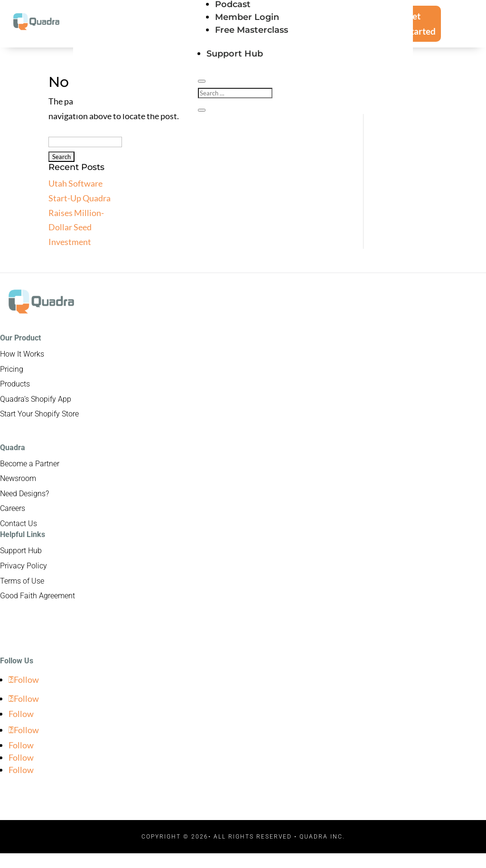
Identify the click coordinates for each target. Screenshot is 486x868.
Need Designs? (24, 494)
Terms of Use (22, 581)
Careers (13, 508)
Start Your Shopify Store (39, 414)
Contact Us (19, 524)
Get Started (421, 24)
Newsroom (18, 478)
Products (15, 384)
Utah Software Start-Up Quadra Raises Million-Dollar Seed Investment (79, 212)
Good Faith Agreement (37, 596)
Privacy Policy (23, 566)
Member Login (247, 17)
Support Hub (235, 54)
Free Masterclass (252, 30)
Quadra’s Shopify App (36, 399)
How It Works (22, 354)
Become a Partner (30, 464)
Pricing (12, 369)
